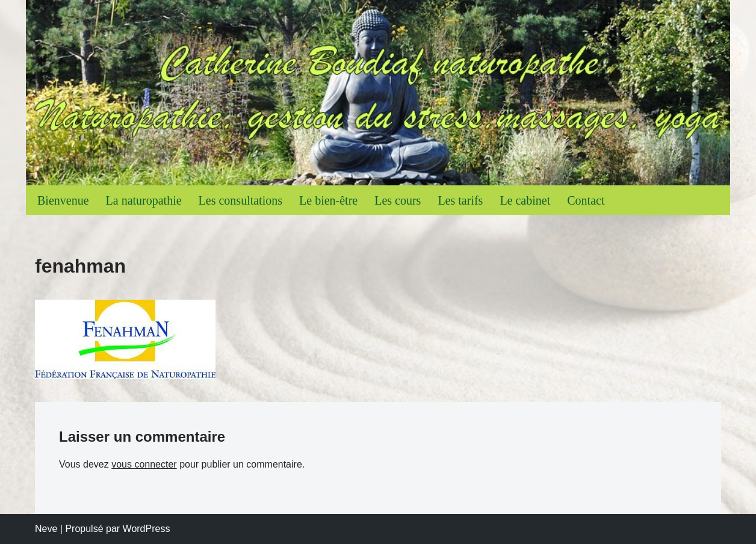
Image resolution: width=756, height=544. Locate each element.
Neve (46, 529)
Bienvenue (63, 200)
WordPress (147, 529)
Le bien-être (328, 200)
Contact (586, 200)
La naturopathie (144, 200)
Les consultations (240, 200)
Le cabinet (525, 200)
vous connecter (144, 464)
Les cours (398, 200)
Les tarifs (460, 200)
